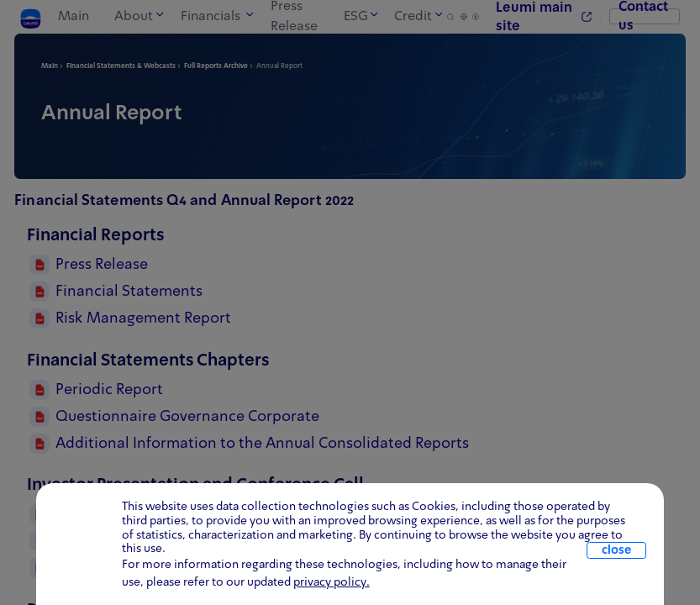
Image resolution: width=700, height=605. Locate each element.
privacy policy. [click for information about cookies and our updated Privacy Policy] (332, 582)
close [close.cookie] (616, 550)
